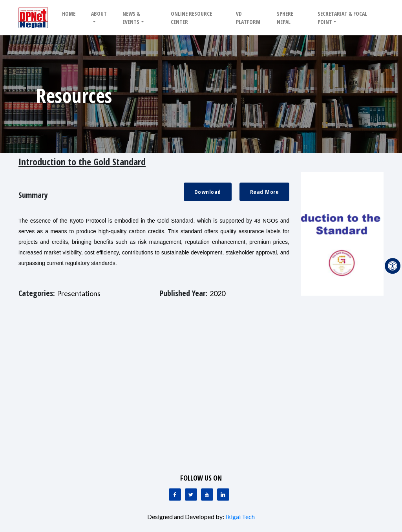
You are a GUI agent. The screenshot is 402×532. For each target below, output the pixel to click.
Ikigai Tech (240, 516)
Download (208, 192)
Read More (265, 192)
